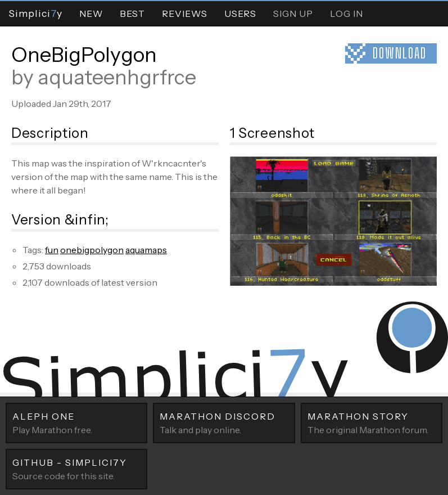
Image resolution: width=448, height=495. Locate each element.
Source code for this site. (76, 469)
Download (400, 53)
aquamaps (146, 250)
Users (240, 13)
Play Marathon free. (76, 422)
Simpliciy (35, 13)
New (91, 13)
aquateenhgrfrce (117, 77)
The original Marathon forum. (372, 422)
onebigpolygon (92, 250)
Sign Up (293, 13)
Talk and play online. (224, 422)
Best (132, 13)
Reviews (185, 13)
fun (52, 250)
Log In (347, 13)
